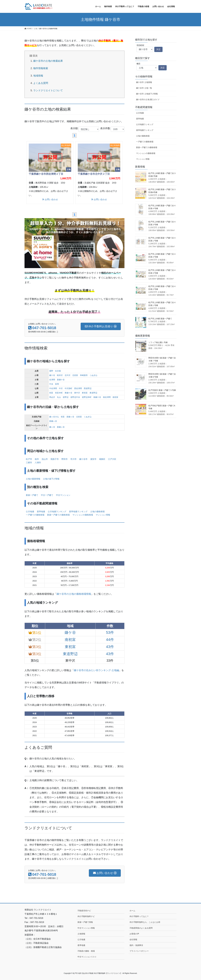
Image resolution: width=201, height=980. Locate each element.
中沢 (61, 388)
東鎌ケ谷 (68, 393)
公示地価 (30, 511)
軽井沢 (60, 375)
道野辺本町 (87, 397)
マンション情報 (103, 515)
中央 (51, 384)
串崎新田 (84, 375)
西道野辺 (88, 388)
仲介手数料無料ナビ (86, 916)
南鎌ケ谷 (97, 397)
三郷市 (29, 462)
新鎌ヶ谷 (70, 417)
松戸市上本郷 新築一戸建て (160, 319)
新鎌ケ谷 (61, 380)
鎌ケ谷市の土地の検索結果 (48, 61)
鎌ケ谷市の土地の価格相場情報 (74, 594)
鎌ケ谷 (52, 375)
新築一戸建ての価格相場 (58, 515)
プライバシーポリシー (139, 951)
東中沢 (77, 393)
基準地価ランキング (78, 511)
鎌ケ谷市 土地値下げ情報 (147, 94)
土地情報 (81, 934)
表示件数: (112, 129)
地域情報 (38, 76)
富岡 (57, 384)
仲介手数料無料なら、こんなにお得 (145, 922)
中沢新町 (68, 388)
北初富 (75, 375)
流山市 (45, 459)
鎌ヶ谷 (52, 427)
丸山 (59, 397)
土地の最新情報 (33, 479)
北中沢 (68, 375)
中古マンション (63, 495)
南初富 (115, 397)
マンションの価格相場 (83, 515)
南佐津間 (107, 397)
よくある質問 (41, 83)
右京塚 (58, 371)
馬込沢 (52, 397)
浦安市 (93, 459)
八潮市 (38, 462)
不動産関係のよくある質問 (141, 928)
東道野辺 (93, 393)
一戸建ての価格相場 (35, 515)
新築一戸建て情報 (85, 922)
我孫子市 (55, 459)
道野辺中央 (75, 397)
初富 (51, 393)
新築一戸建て (32, 495)
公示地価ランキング (57, 511)
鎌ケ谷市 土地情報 (144, 82)
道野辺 (66, 397)
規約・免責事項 (136, 945)
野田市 (65, 459)
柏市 (37, 459)
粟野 (51, 371)
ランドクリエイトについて (48, 90)
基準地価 (41, 511)
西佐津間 (78, 388)
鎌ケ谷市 (83, 459)
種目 (138, 64)
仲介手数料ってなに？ (139, 916)
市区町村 (140, 45)
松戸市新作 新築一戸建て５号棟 (162, 390)
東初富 (85, 393)
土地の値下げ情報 (51, 479)
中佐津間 (53, 388)
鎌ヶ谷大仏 (54, 417)
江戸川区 (112, 459)
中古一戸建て (47, 495)
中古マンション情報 (86, 928)
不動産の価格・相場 (86, 951)
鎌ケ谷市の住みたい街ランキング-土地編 (96, 670)
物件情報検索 (41, 68)
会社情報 (133, 939)
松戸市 (29, 459)
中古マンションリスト (87, 957)
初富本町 (59, 393)
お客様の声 (134, 934)
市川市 (73, 459)
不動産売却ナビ (84, 911)
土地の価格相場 (97, 511)
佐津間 (52, 380)
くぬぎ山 (93, 375)
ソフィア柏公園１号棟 (158, 342)
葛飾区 (102, 459)
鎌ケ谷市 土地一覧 (144, 88)
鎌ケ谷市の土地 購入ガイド (148, 99)
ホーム (132, 911)
